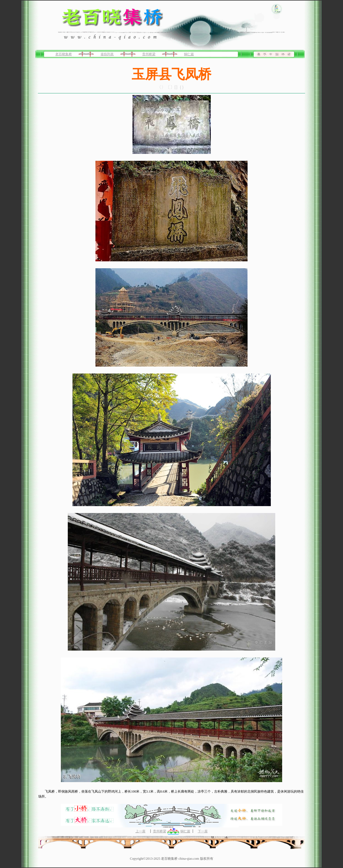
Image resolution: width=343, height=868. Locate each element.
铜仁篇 (189, 54)
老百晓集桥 (64, 54)
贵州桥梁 (149, 54)
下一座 (203, 831)
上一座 (141, 831)
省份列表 (107, 54)
